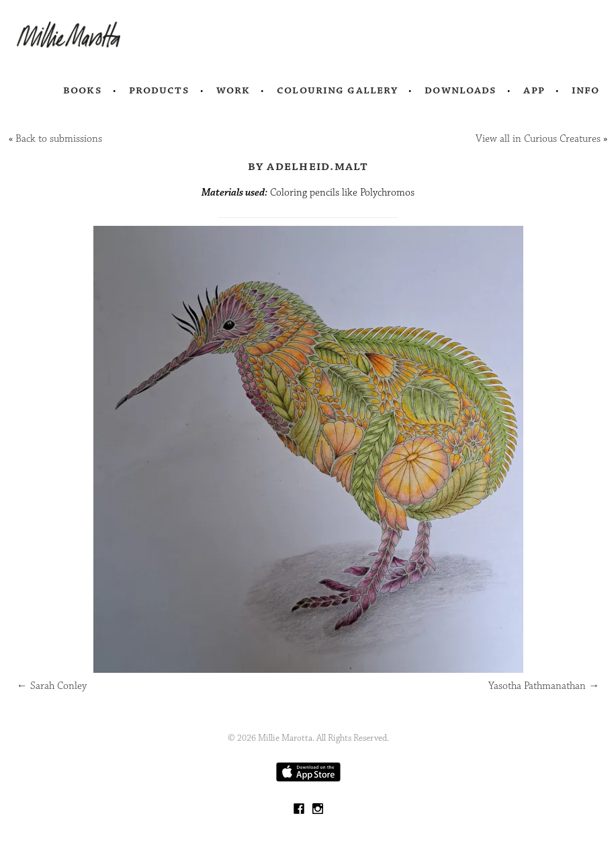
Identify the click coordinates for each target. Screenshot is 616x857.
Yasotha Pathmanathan (544, 686)
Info (586, 90)
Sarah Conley (52, 686)
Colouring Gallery (337, 90)
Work (233, 90)
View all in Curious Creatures (538, 139)
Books (83, 90)
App (534, 90)
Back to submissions (59, 139)
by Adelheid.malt (308, 166)
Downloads (460, 90)
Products (159, 90)
